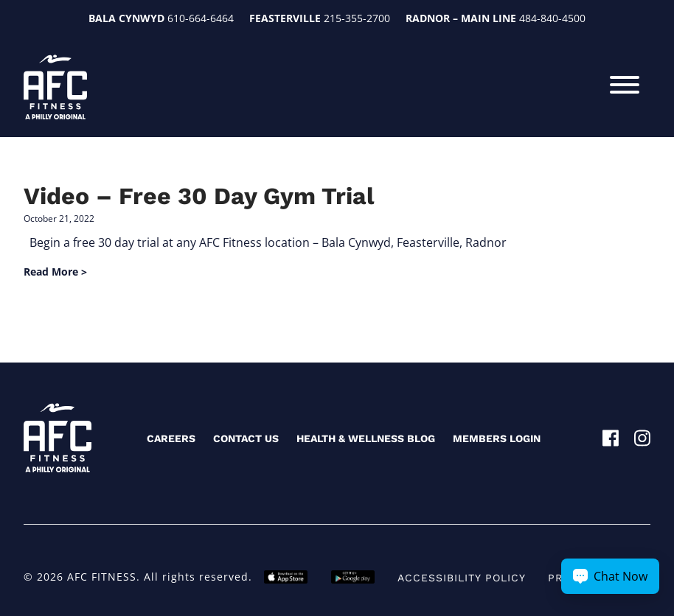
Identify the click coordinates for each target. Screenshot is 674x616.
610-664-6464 (201, 18)
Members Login (497, 438)
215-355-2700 (357, 18)
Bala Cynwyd (126, 18)
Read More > (55, 272)
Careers (171, 438)
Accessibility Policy (462, 578)
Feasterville (285, 18)
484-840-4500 (552, 18)
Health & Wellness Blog (366, 438)
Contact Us (246, 438)
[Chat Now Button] (610, 576)
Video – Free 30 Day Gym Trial (199, 196)
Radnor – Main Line (461, 18)
